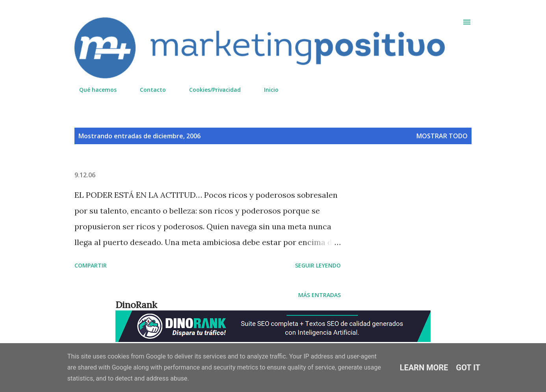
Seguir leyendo (318, 265)
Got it (468, 368)
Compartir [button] (91, 265)
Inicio (266, 90)
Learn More (424, 368)
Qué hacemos (93, 90)
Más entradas (319, 295)
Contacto (148, 90)
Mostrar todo (442, 136)
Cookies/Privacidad (210, 90)
